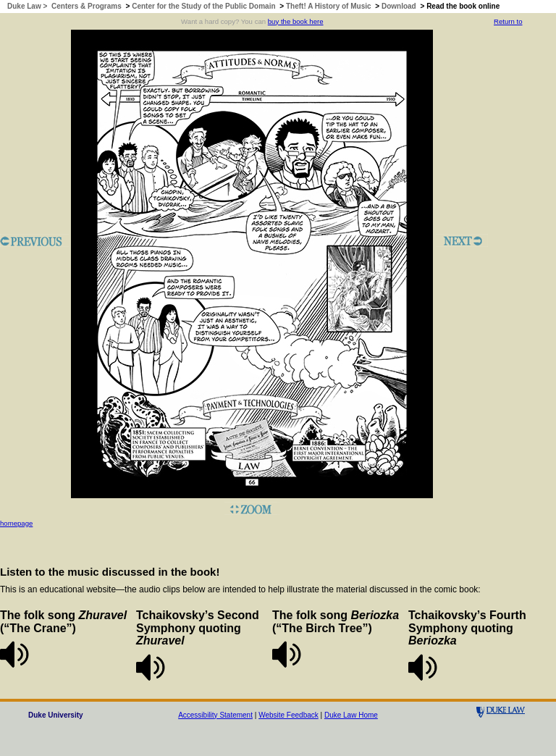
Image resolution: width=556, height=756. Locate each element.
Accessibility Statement (215, 715)
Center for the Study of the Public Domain (203, 6)
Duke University (56, 715)
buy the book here (296, 21)
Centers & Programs (87, 6)
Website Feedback (288, 715)
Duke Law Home (351, 715)
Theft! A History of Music (329, 6)
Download (399, 6)
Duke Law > (28, 6)
